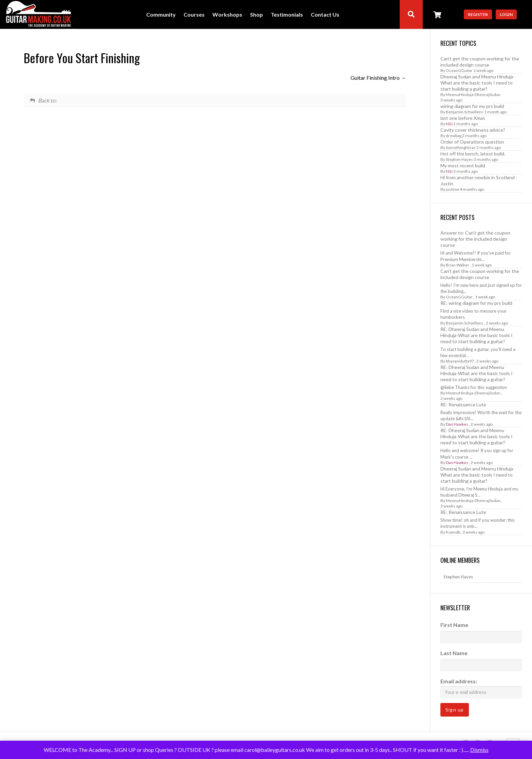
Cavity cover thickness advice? (473, 130)
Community (161, 15)
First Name (454, 625)
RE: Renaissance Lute (463, 404)
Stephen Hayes (459, 159)
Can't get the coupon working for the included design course (480, 62)
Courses (194, 15)
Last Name (454, 653)
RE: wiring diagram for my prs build (476, 303)
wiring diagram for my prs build (472, 106)
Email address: (481, 688)
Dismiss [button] (479, 750)
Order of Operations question (472, 142)
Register (478, 14)
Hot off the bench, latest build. (473, 154)
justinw (452, 189)
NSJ (449, 124)
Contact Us (325, 15)
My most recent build (463, 165)
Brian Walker (458, 265)
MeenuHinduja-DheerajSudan (473, 95)
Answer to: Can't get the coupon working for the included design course (475, 239)
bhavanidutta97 (460, 361)
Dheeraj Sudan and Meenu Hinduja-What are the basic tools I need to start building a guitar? (478, 83)
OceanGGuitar (459, 70)
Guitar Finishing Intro (378, 78)
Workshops (227, 15)
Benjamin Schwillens (465, 112)
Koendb (453, 532)
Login (506, 14)
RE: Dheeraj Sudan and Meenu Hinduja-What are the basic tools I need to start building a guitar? (477, 335)
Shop (256, 15)
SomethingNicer (461, 147)
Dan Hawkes (457, 424)
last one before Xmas (463, 118)
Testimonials (287, 15)
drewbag (454, 136)
